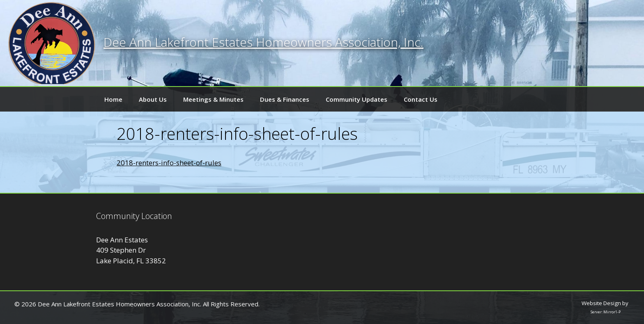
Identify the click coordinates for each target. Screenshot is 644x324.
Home (113, 99)
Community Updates (356, 99)
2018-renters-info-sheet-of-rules (169, 163)
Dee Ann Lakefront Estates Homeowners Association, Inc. (263, 42)
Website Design (601, 303)
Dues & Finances (285, 99)
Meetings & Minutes (213, 99)
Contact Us (421, 99)
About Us (153, 99)
